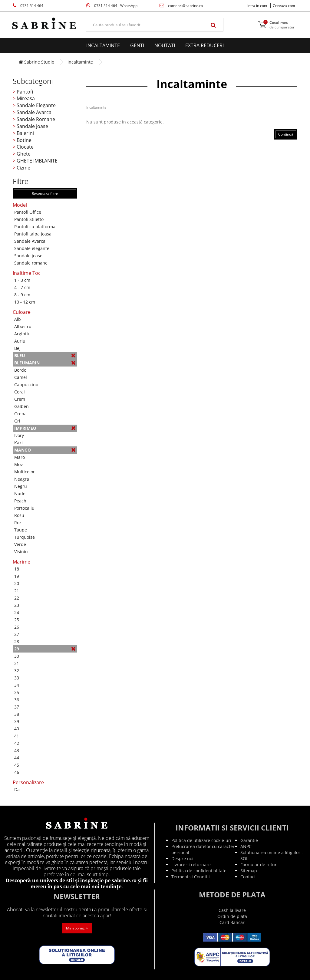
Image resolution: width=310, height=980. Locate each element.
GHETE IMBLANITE (37, 161)
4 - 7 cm (22, 287)
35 (17, 692)
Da (17, 789)
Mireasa (26, 98)
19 (17, 576)
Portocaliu (24, 508)
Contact (248, 877)
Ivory (19, 435)
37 (17, 707)
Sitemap (249, 871)
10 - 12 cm (25, 302)
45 (17, 765)
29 (45, 649)
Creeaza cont (284, 6)
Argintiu (22, 334)
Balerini (25, 133)
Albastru (23, 326)
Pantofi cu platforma (35, 227)
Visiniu (21, 552)
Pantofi (25, 92)
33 (17, 678)
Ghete (24, 154)
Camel (21, 377)
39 (17, 721)
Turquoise (25, 537)
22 (17, 598)
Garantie (249, 840)
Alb (18, 319)
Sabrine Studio (36, 62)
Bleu (45, 355)
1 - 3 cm (22, 280)
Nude (20, 493)
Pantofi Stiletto (29, 219)
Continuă (286, 134)
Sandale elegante (32, 248)
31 (17, 663)
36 (17, 700)
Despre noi (182, 858)
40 (17, 729)
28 (17, 641)
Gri (17, 421)
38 (17, 714)
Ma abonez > (77, 928)
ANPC (246, 846)
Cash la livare (232, 910)
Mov (18, 464)
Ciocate (25, 147)
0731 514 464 (28, 6)
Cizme (23, 168)
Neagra (22, 479)
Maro (20, 457)
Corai (20, 392)
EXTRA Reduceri (204, 45)
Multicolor (25, 472)
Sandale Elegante (36, 105)
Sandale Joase (32, 126)
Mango (45, 450)
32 (17, 671)
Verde (20, 544)
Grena (20, 414)
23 (17, 605)
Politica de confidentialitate (199, 871)
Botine (24, 140)
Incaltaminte (103, 45)
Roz (18, 523)
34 (17, 685)
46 (17, 772)
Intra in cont (257, 6)
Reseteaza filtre (45, 194)
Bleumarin (45, 363)
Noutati (165, 45)
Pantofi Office (28, 212)
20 (17, 583)
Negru (21, 486)
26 (17, 627)
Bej (17, 348)
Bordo (20, 370)
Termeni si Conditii (191, 877)
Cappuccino (26, 385)
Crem (20, 399)
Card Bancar (232, 922)
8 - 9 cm (22, 295)
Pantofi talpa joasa (33, 234)
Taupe (21, 530)
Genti (137, 45)
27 (17, 634)
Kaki (18, 443)
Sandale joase (28, 256)
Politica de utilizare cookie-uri (201, 840)
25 (17, 620)
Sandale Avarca (34, 112)
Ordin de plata (232, 916)
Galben (21, 406)
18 (17, 569)
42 (17, 743)
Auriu (20, 341)
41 (17, 736)
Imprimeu (45, 428)
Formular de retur (259, 865)
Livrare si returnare (191, 865)
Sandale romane (31, 263)
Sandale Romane (36, 119)
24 (17, 612)
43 (17, 750)
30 (17, 656)
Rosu (19, 515)
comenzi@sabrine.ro (181, 6)
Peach (20, 501)
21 (17, 591)
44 (17, 758)
